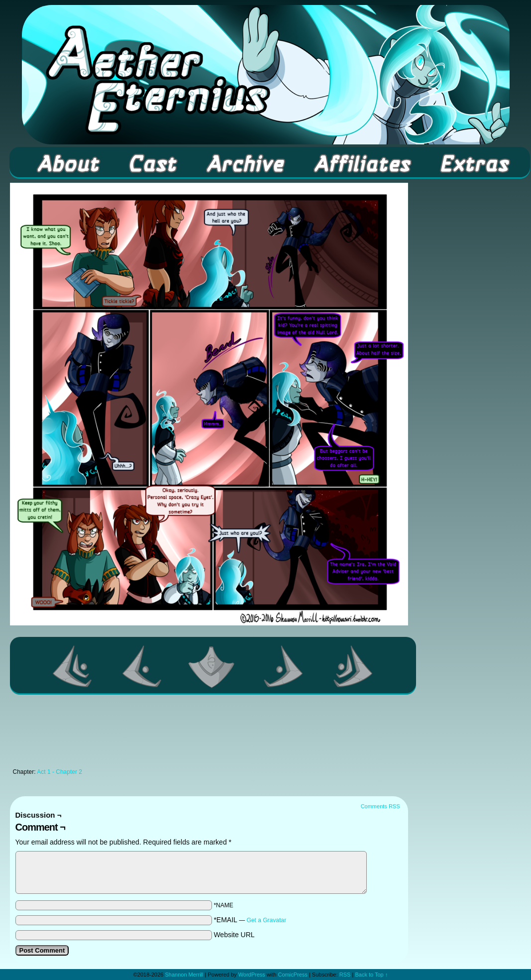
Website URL (234, 935)
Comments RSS (380, 806)
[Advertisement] (209, 734)
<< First (73, 666)
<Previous (142, 666)
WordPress (252, 975)
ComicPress (293, 975)
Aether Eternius (266, 75)
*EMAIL (250, 920)
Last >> (353, 666)
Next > (284, 666)
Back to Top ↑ (371, 975)
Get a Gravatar (266, 920)
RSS (345, 975)
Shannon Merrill (184, 975)
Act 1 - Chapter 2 (59, 772)
